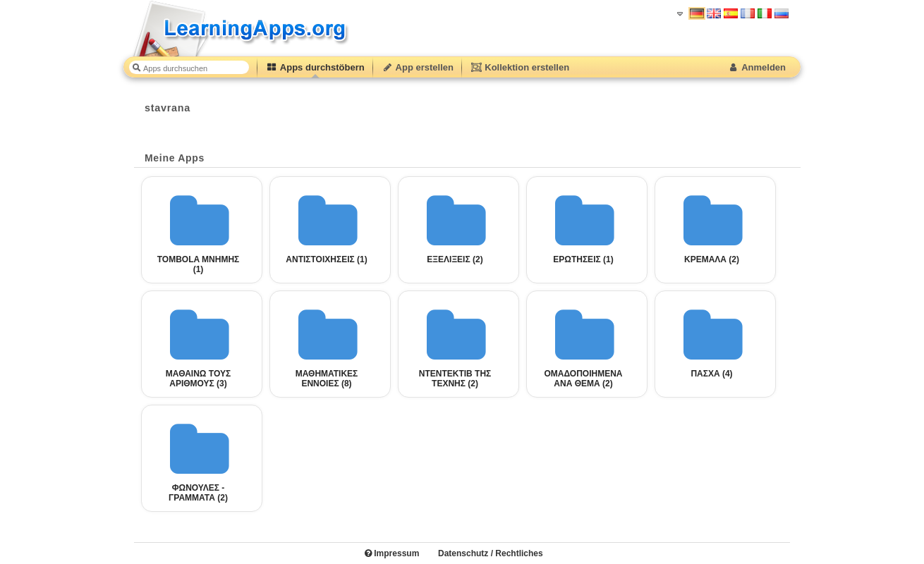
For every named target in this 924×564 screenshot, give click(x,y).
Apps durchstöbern (315, 67)
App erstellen (418, 67)
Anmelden (756, 67)
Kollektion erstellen (520, 67)
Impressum (392, 553)
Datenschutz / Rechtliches (491, 553)
